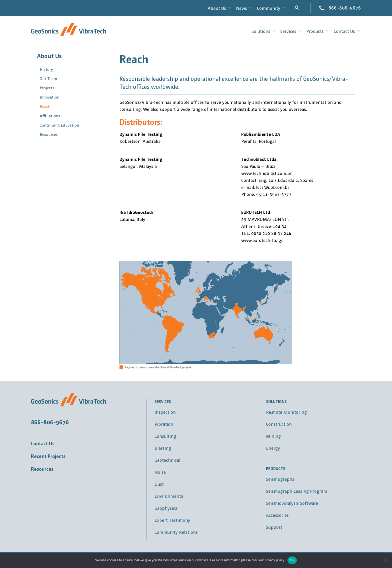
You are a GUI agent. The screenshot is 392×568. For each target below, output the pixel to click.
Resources (49, 134)
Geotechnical (167, 460)
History (46, 69)
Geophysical (166, 508)
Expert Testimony (172, 520)
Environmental (169, 496)
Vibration (164, 424)
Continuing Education (59, 125)
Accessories (277, 515)
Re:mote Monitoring (286, 412)
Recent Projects (48, 456)
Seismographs (280, 479)
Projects (47, 88)
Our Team (48, 78)
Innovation (49, 97)
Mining (273, 436)
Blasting (163, 448)
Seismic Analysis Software (292, 503)
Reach (45, 106)
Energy (273, 448)
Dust (159, 484)
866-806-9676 (345, 8)
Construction (279, 424)
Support (274, 527)
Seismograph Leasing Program (297, 491)
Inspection (165, 412)
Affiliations (50, 116)
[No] (386, 560)
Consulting (165, 436)
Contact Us (43, 443)
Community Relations (176, 532)
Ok (292, 560)
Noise (160, 472)
